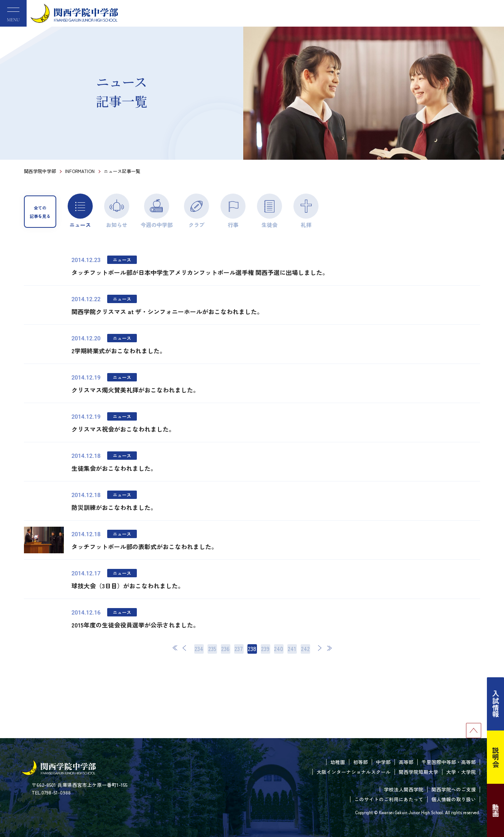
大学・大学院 (461, 772)
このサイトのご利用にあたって (389, 799)
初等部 (361, 762)
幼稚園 (338, 762)
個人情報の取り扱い (454, 799)
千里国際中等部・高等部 (449, 762)
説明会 (496, 757)
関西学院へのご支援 (454, 789)
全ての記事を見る (40, 212)
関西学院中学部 (40, 171)
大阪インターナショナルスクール (354, 772)
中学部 (383, 762)
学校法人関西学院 (404, 789)
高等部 (406, 762)
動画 (496, 810)
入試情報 (496, 704)
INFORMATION (80, 171)
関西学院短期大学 (418, 772)
